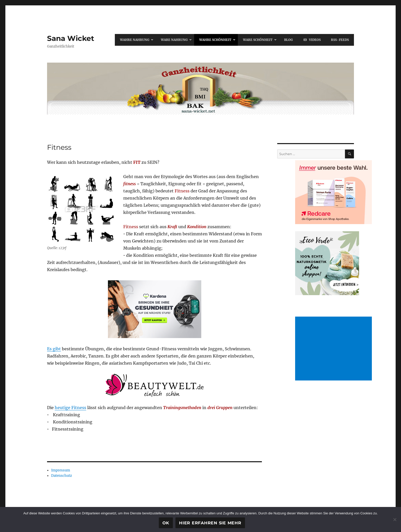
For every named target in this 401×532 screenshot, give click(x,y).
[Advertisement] (335, 349)
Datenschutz (62, 476)
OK (166, 523)
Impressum (61, 470)
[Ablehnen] (395, 519)
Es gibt (54, 349)
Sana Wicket (71, 38)
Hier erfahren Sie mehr (210, 523)
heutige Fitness (70, 408)
